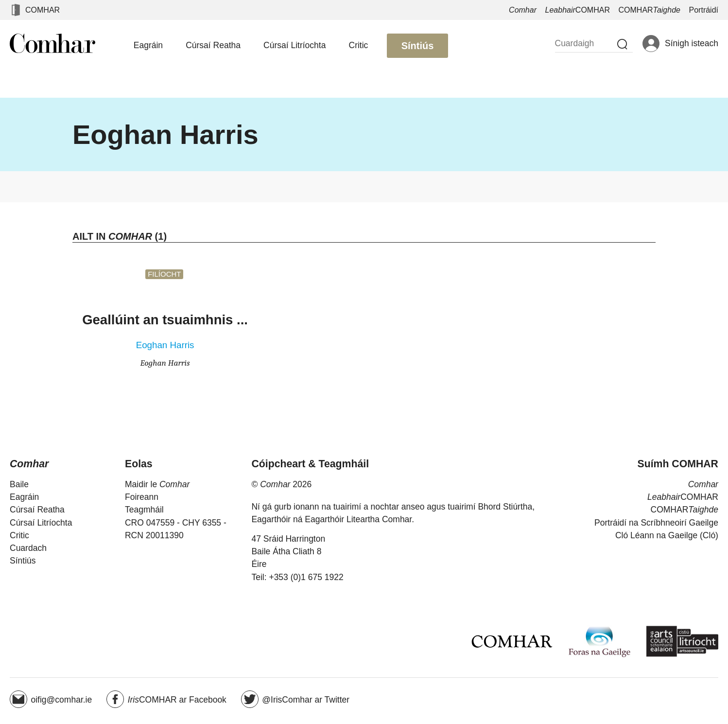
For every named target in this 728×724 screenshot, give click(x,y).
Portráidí (704, 10)
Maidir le (157, 484)
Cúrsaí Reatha (213, 45)
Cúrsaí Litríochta (295, 45)
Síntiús (418, 46)
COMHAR (43, 10)
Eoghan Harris (165, 345)
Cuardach (28, 548)
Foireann (142, 497)
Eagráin (148, 45)
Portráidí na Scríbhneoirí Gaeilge (656, 523)
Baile (19, 484)
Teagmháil (144, 510)
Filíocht (164, 274)
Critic (359, 45)
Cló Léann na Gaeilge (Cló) (667, 535)
